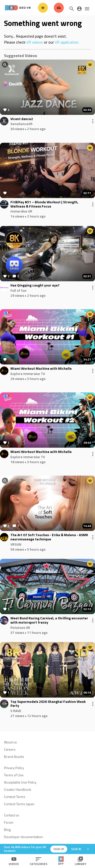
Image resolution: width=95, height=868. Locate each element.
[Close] (88, 849)
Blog (7, 830)
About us (10, 742)
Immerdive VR (21, 211)
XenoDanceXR (21, 124)
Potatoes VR (20, 627)
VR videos (35, 42)
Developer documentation (23, 837)
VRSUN (16, 544)
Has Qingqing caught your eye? (35, 285)
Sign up (59, 849)
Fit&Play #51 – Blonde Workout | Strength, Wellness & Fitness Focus (44, 204)
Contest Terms (15, 797)
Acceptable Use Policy (20, 782)
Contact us (12, 815)
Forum (9, 822)
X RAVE (16, 711)
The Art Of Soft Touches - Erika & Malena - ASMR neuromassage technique (49, 537)
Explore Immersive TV (28, 374)
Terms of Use (14, 775)
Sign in (76, 849)
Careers (10, 749)
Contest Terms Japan (19, 804)
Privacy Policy (14, 768)
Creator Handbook (18, 789)
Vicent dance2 (22, 119)
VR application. (67, 42)
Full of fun (18, 290)
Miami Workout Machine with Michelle (41, 369)
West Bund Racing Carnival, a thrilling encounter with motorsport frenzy (49, 620)
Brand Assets (14, 757)
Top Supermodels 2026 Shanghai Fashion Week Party (48, 704)
